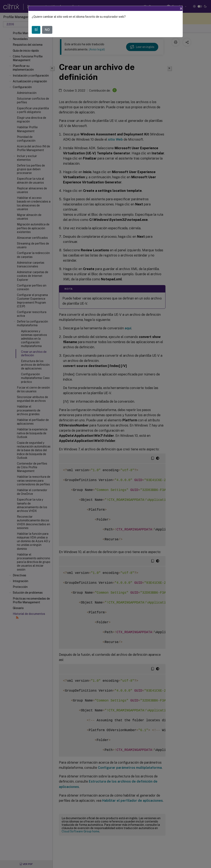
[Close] (181, 8)
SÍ (36, 30)
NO (47, 30)
